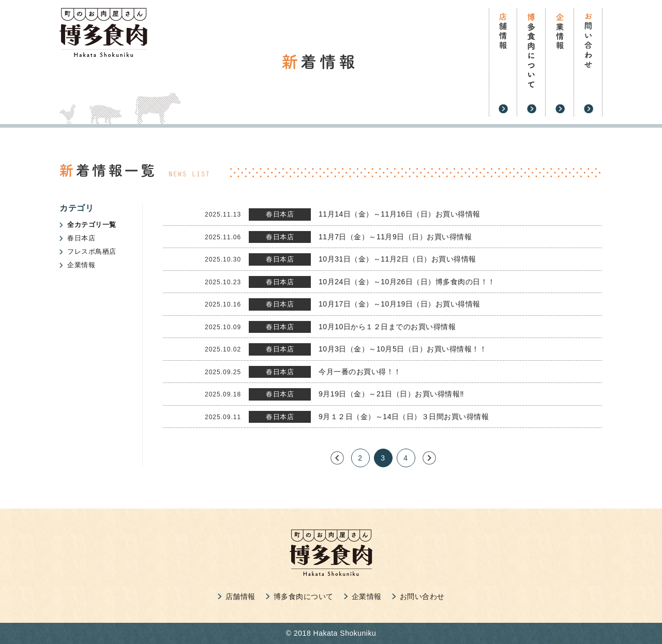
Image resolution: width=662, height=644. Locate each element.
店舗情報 (240, 596)
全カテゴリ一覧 (92, 225)
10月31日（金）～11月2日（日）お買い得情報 (397, 259)
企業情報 (81, 265)
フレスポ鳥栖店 (92, 251)
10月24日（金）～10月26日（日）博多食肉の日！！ (407, 282)
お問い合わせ (422, 596)
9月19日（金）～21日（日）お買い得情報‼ (391, 394)
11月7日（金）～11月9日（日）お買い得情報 (395, 237)
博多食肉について (304, 596)
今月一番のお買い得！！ (360, 372)
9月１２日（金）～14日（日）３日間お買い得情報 (404, 417)
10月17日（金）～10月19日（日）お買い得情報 (400, 304)
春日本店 (81, 238)
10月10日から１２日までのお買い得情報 (387, 327)
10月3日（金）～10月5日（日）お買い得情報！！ (403, 349)
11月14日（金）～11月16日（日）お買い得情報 (400, 214)
